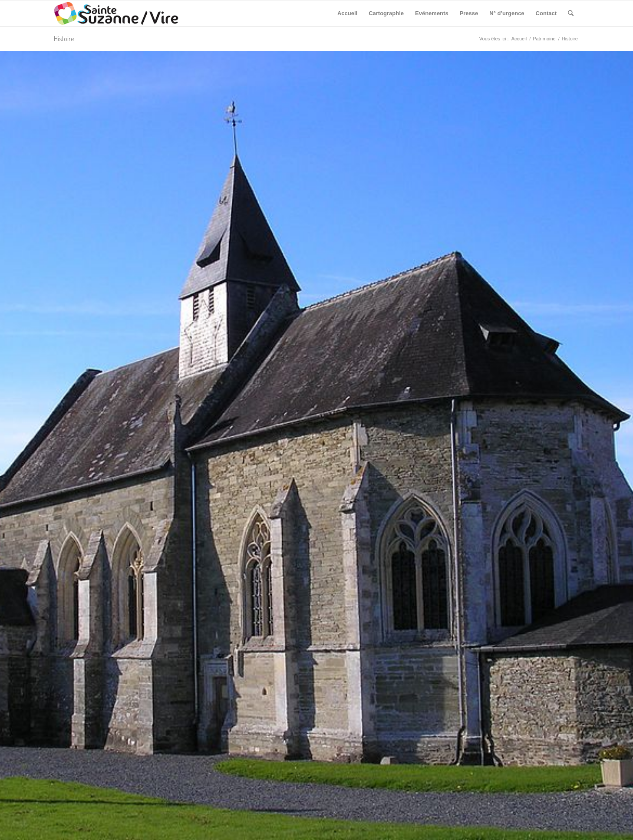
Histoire (64, 39)
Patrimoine (544, 39)
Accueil (519, 39)
